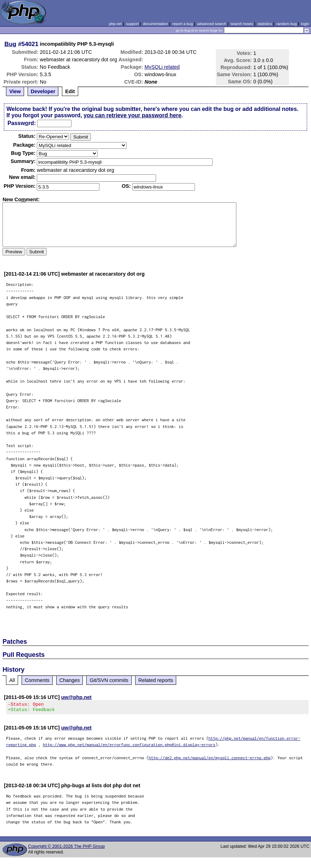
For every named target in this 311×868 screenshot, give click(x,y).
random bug (287, 24)
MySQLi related (162, 67)
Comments (37, 680)
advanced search (212, 24)
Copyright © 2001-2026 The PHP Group (66, 849)
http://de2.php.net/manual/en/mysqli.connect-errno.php (210, 760)
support (132, 24)
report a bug (183, 24)
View (15, 91)
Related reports (156, 680)
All (12, 680)
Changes (70, 680)
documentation (155, 24)
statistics (265, 24)
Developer (43, 91)
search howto (242, 24)
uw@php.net (76, 697)
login (305, 24)
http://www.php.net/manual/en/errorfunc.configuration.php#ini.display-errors (129, 747)
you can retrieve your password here (132, 115)
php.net (115, 24)
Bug (11, 44)
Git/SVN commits (109, 680)
